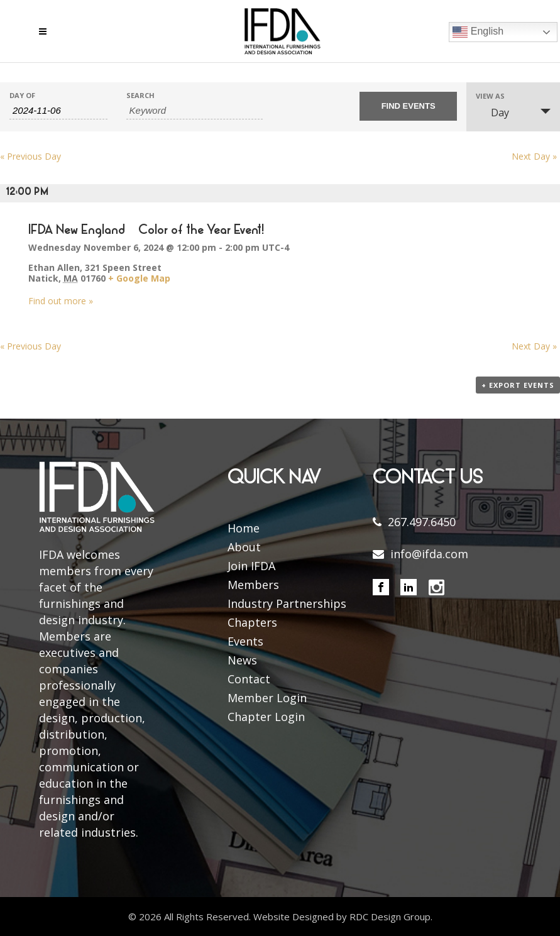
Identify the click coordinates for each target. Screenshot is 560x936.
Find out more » (61, 301)
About (244, 547)
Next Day (534, 156)
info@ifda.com (429, 554)
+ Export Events (518, 385)
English (478, 32)
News (242, 660)
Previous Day (30, 156)
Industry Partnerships (287, 603)
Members (253, 585)
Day (492, 113)
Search (140, 95)
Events (245, 641)
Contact (249, 679)
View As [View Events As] (490, 96)
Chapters (252, 622)
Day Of (22, 95)
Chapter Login (266, 717)
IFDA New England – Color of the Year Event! (146, 231)
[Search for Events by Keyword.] (195, 111)
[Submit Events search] (409, 106)
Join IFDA (251, 566)
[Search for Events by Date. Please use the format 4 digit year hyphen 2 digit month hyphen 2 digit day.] (58, 111)
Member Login (267, 698)
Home (244, 528)
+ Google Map (139, 278)
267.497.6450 (422, 522)
